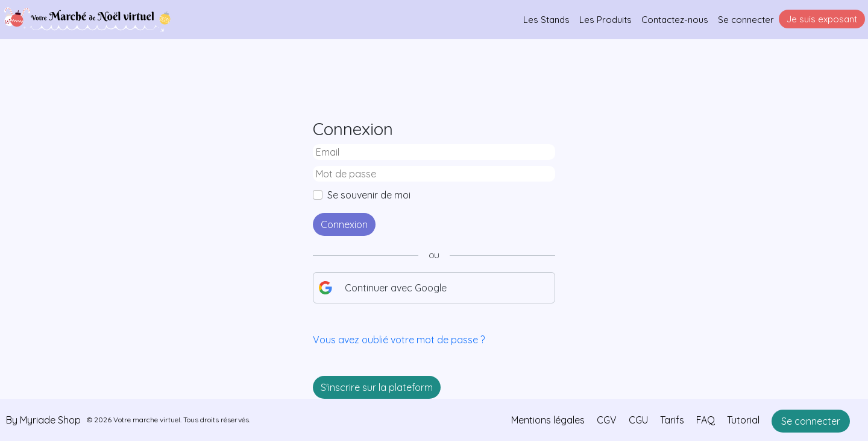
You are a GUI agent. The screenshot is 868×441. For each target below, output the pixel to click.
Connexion (344, 224)
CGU (638, 420)
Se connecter (746, 20)
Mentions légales (548, 420)
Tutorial (743, 420)
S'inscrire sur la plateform (377, 387)
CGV (607, 420)
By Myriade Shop (43, 420)
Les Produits (605, 20)
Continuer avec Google (382, 288)
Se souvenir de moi (369, 195)
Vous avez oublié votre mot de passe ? (399, 340)
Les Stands (546, 20)
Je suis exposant (822, 19)
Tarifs (672, 420)
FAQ (706, 420)
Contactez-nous (675, 20)
